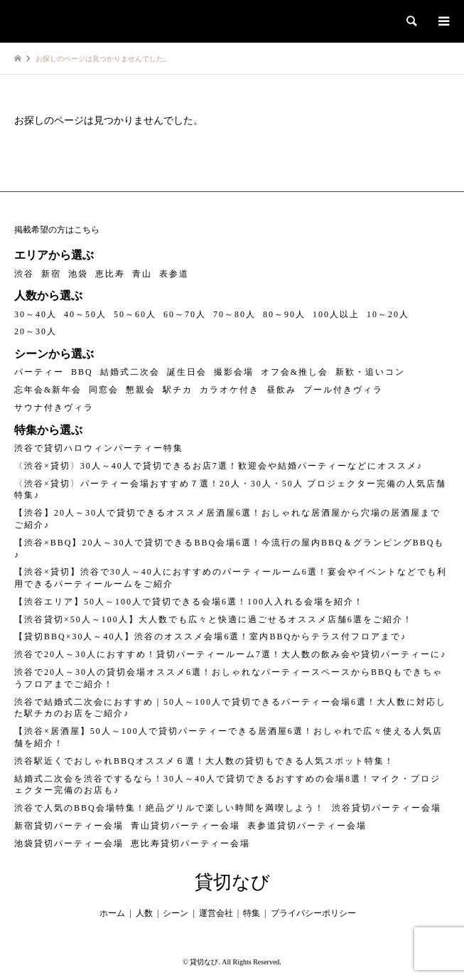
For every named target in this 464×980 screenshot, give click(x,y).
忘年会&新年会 (48, 390)
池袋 (78, 274)
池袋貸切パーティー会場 (69, 843)
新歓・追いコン (370, 372)
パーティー (39, 372)
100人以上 (336, 314)
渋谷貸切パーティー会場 (387, 808)
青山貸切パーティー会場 (185, 826)
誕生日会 (187, 372)
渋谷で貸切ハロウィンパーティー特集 (99, 448)
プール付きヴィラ (343, 390)
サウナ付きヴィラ (54, 408)
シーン (176, 913)
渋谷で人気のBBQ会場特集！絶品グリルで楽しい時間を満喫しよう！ (169, 808)
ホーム (112, 913)
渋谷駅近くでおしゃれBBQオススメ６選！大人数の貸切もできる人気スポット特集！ (204, 761)
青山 (142, 274)
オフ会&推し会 (295, 372)
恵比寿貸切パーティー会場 (190, 843)
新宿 (51, 274)
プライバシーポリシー (313, 913)
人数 (144, 913)
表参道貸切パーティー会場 (307, 826)
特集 (252, 913)
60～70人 (185, 314)
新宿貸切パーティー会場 (69, 826)
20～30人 (36, 331)
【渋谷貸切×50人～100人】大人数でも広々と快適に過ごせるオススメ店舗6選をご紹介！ (214, 619)
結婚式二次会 (130, 372)
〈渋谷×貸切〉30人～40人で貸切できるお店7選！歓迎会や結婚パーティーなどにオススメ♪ (218, 466)
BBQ (82, 372)
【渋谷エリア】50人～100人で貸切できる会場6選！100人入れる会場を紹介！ (189, 602)
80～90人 (284, 314)
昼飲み (281, 390)
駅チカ (178, 390)
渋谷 (24, 274)
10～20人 (388, 314)
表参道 (174, 274)
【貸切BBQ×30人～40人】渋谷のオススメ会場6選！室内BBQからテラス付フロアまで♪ (210, 637)
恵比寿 (110, 274)
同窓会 (104, 390)
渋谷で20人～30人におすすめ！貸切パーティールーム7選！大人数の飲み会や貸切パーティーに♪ (230, 654)
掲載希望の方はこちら (57, 230)
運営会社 (216, 913)
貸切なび (232, 882)
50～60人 (135, 314)
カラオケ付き (230, 390)
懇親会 (141, 390)
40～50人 (85, 314)
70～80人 (234, 314)
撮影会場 (234, 372)
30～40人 (36, 314)
